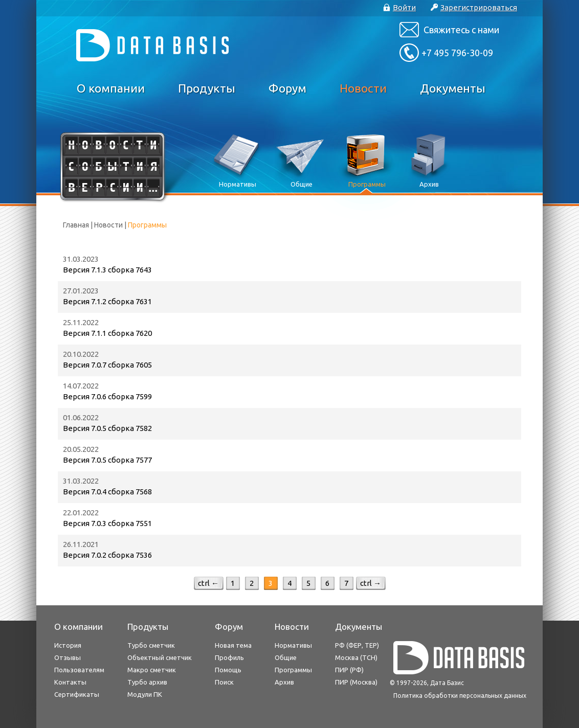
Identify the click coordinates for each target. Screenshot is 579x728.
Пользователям (79, 670)
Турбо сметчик (151, 645)
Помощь (228, 670)
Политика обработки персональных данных (460, 696)
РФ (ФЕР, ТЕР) (357, 645)
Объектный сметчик (160, 657)
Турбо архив (147, 682)
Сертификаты (77, 694)
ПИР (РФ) (349, 670)
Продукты (207, 88)
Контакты (70, 682)
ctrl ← (208, 583)
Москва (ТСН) (356, 657)
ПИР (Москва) (356, 682)
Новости (363, 88)
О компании (111, 88)
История (68, 645)
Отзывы (68, 657)
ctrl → (371, 583)
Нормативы (293, 645)
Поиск (224, 682)
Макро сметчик (152, 670)
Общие (286, 657)
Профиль (229, 657)
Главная (76, 225)
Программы (293, 670)
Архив (284, 682)
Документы (453, 88)
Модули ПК (145, 694)
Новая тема (233, 645)
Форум (287, 88)
